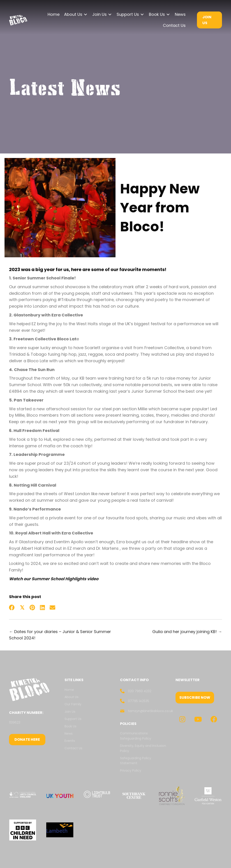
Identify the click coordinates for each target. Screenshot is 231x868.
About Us (72, 697)
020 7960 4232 (140, 691)
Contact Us (74, 748)
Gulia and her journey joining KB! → (187, 632)
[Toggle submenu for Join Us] (110, 15)
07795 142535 (139, 701)
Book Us (70, 726)
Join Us (70, 712)
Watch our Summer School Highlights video (54, 579)
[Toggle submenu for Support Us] (142, 15)
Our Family (73, 704)
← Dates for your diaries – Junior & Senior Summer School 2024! (60, 635)
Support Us (73, 719)
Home (69, 690)
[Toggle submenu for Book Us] (168, 15)
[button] (195, 698)
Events (70, 741)
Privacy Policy (131, 771)
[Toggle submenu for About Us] (85, 15)
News (69, 733)
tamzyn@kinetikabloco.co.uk (150, 711)
